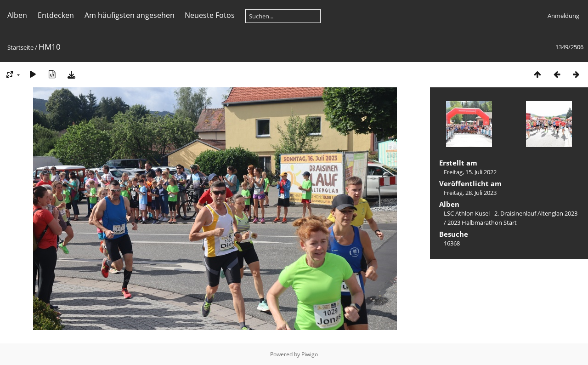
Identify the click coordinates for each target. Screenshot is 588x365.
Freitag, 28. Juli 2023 (470, 193)
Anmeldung (563, 16)
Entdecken (56, 15)
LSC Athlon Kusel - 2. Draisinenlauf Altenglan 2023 (511, 213)
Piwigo (310, 354)
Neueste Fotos (210, 15)
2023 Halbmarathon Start (482, 222)
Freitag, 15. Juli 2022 (470, 172)
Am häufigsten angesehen (130, 15)
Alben (17, 15)
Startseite (20, 47)
